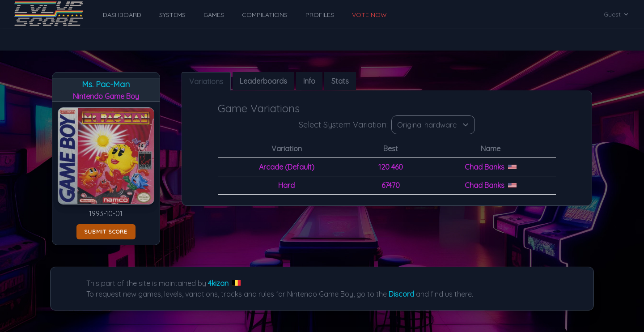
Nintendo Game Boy (106, 96)
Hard (286, 185)
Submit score (106, 232)
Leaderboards (263, 81)
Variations (206, 81)
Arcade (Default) (287, 167)
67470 (391, 185)
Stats (340, 81)
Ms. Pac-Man (106, 84)
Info (309, 81)
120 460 (391, 167)
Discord (401, 294)
